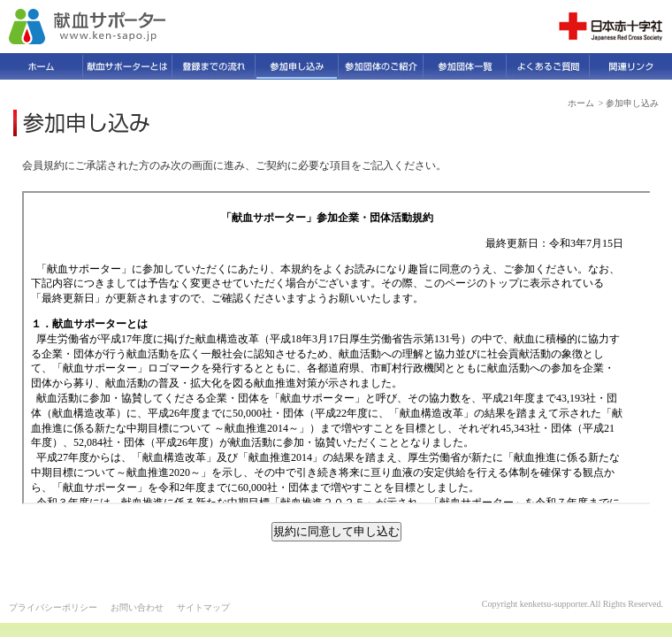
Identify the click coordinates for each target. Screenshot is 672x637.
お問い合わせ (137, 607)
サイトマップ (203, 607)
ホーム (581, 103)
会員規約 (338, 348)
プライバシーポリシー (53, 607)
